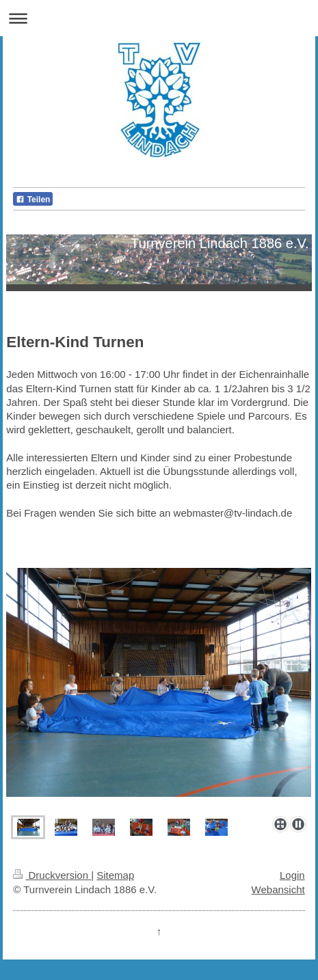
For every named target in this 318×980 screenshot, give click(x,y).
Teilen (33, 200)
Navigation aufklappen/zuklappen (159, 18)
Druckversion (52, 875)
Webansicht (278, 889)
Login (292, 875)
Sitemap (115, 875)
